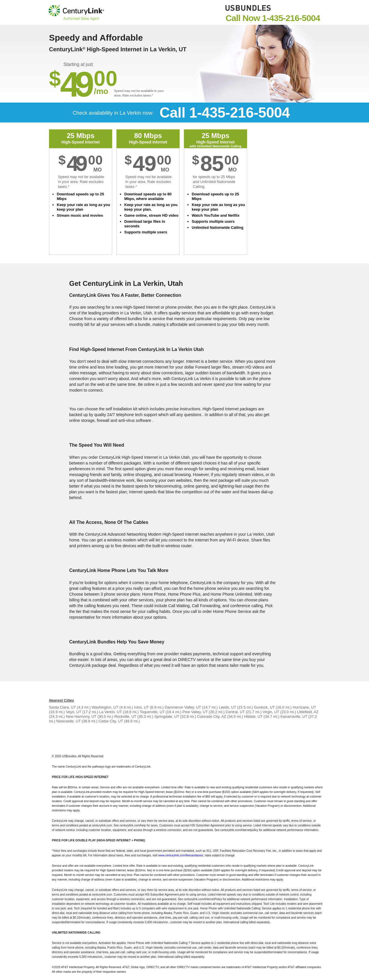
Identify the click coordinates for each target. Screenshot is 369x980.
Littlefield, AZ (308, 712)
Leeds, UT (227, 707)
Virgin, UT (271, 712)
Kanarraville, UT (294, 716)
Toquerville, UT (152, 712)
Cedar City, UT (111, 721)
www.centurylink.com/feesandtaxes (181, 855)
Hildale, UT (253, 716)
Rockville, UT (125, 716)
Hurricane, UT (304, 707)
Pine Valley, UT (195, 712)
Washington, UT (105, 707)
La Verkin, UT (111, 712)
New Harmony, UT (81, 716)
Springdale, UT (167, 716)
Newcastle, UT (68, 721)
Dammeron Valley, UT (183, 707)
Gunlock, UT (264, 707)
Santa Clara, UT (62, 707)
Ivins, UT (141, 707)
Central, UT (235, 712)
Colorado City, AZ (212, 716)
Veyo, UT (74, 712)
